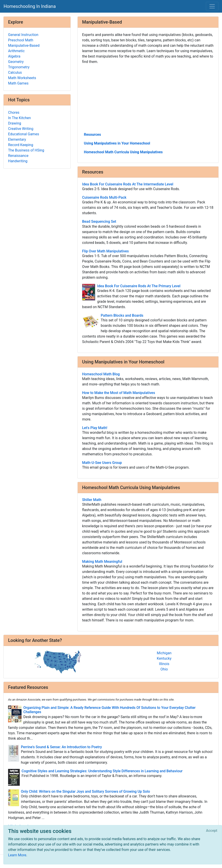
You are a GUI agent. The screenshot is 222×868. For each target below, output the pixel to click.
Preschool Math (21, 40)
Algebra (14, 56)
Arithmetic (16, 51)
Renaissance (18, 156)
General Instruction (23, 35)
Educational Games (24, 134)
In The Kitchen (19, 118)
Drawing (15, 123)
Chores (14, 112)
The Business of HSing (26, 150)
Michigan (164, 653)
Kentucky (164, 658)
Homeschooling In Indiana (30, 6)
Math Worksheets (22, 78)
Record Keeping (21, 145)
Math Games (18, 83)
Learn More (17, 855)
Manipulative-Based (24, 46)
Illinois (164, 664)
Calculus (15, 72)
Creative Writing (21, 129)
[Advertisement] (148, 98)
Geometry (16, 62)
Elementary (17, 139)
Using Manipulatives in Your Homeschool (117, 143)
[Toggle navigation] (212, 6)
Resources (92, 135)
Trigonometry (19, 67)
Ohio (164, 669)
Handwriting (18, 161)
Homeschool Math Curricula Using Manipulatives (123, 152)
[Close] (212, 831)
